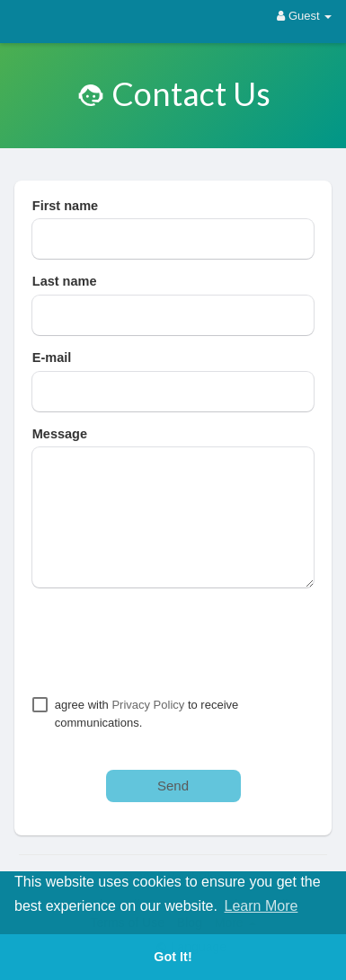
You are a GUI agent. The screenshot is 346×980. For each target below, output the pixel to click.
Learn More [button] (262, 906)
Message (60, 434)
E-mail (52, 358)
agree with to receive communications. (147, 714)
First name (65, 206)
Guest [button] (304, 16)
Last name (65, 281)
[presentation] (169, 641)
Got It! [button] (173, 957)
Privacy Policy (148, 705)
